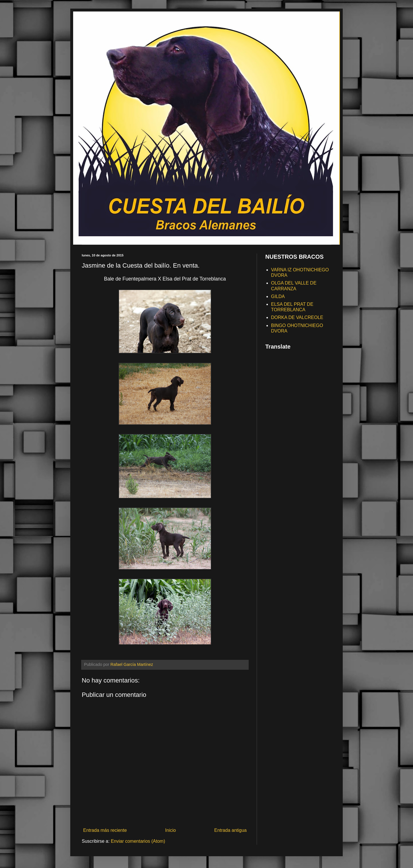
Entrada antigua (230, 830)
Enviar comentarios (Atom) (138, 841)
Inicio (171, 830)
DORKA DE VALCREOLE (297, 317)
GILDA (278, 296)
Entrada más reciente (105, 830)
